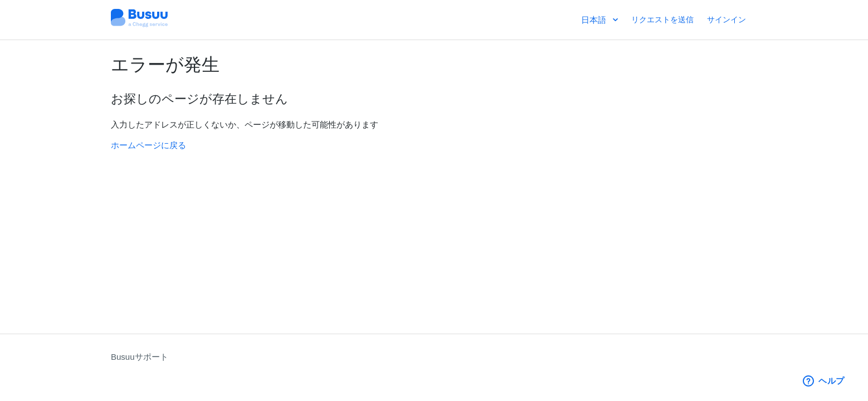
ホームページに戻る (148, 145)
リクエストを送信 (662, 19)
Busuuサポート (140, 357)
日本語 (595, 20)
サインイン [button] (726, 19)
